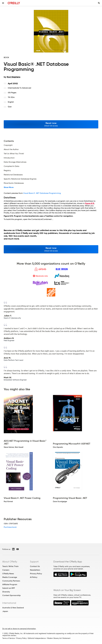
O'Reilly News (8, 574)
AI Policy (34, 577)
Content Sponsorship (11, 595)
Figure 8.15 (90, 203)
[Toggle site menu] (3, 3)
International (9, 603)
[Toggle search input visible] (99, 3)
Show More (9, 187)
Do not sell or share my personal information (19, 629)
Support (34, 562)
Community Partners (11, 581)
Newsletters (35, 570)
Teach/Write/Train (10, 566)
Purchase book (10, 527)
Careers (6, 570)
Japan (5, 611)
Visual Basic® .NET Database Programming (42, 193)
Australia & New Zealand (13, 608)
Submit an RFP (9, 588)
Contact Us (35, 566)
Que (10, 107)
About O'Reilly (10, 562)
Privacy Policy (36, 574)
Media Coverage (10, 577)
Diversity (6, 592)
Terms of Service (9, 638)
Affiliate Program (10, 584)
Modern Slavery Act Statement (59, 638)
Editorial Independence (37, 638)
